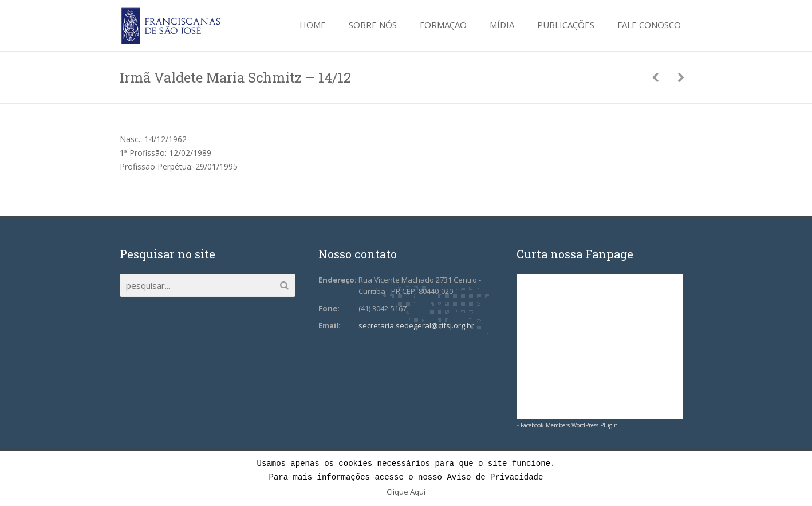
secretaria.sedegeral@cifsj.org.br (416, 325)
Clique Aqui (406, 492)
